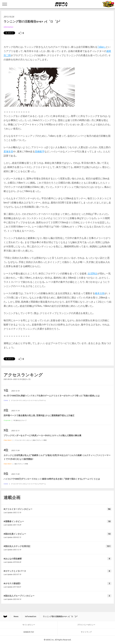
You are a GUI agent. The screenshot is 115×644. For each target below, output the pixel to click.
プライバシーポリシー (86, 625)
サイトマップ (86, 632)
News (16, 616)
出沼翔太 (93, 273)
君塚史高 (8, 151)
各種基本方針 (29, 632)
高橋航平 (40, 151)
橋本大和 (100, 293)
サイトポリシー (29, 625)
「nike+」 (102, 47)
